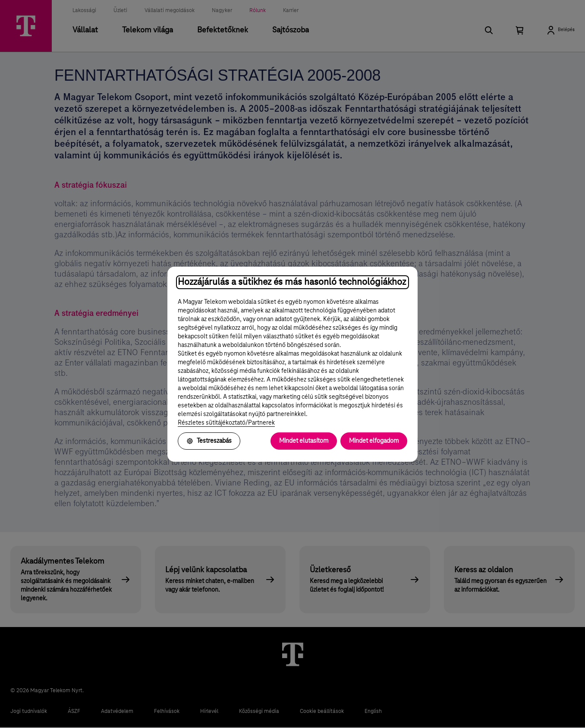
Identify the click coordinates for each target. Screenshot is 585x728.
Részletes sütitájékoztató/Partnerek (226, 423)
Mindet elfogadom (374, 441)
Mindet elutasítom (304, 441)
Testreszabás (209, 441)
